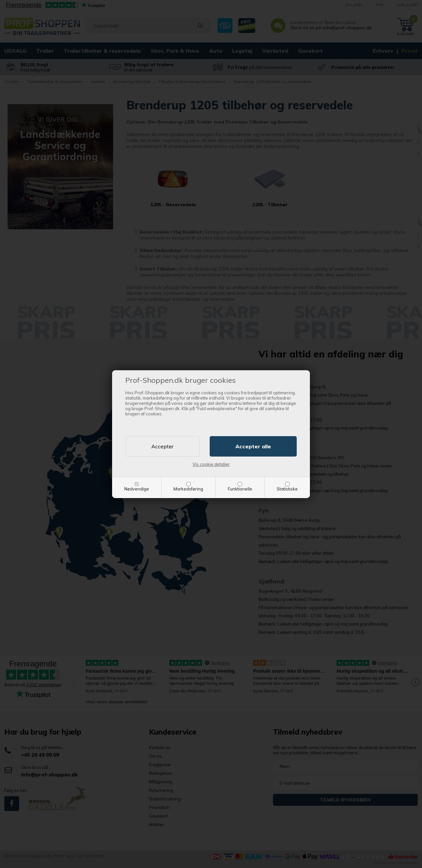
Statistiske (287, 489)
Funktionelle (240, 489)
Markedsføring (188, 489)
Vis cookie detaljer (211, 464)
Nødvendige (137, 489)
